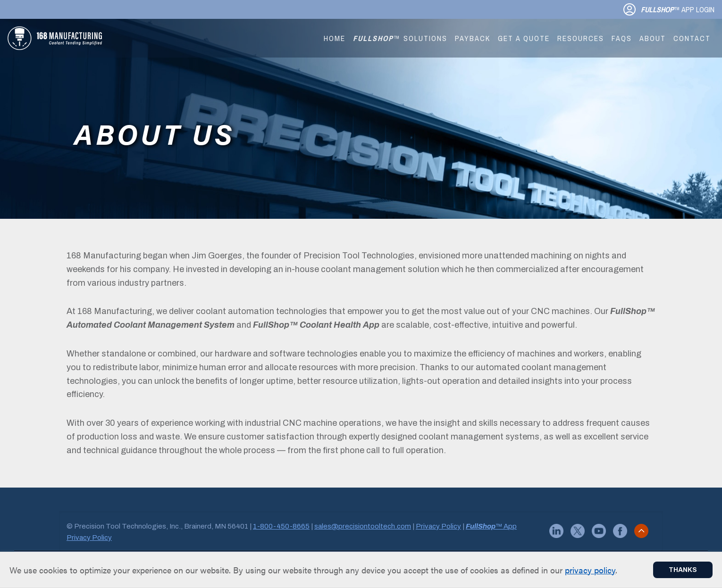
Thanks (683, 570)
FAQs (622, 38)
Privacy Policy (438, 526)
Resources (581, 38)
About (653, 38)
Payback (473, 38)
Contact (692, 38)
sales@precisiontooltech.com (363, 526)
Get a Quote (524, 38)
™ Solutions (400, 38)
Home (335, 38)
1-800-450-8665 (281, 526)
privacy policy (590, 570)
